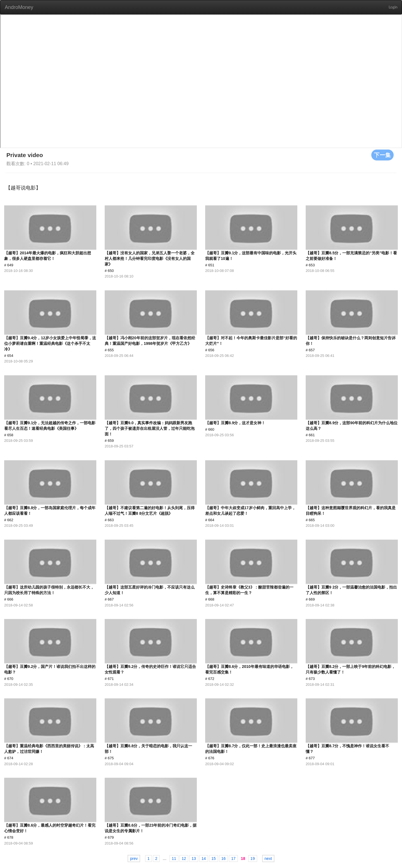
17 (233, 858)
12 (184, 858)
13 (194, 858)
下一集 (382, 155)
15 (214, 858)
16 (224, 858)
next (268, 858)
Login (393, 7)
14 (204, 858)
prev (134, 858)
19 (253, 858)
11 (174, 858)
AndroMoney (19, 7)
